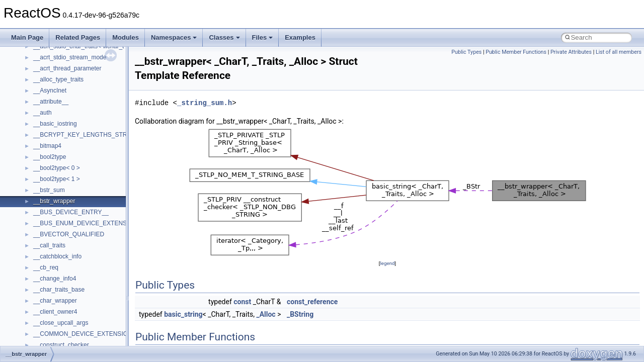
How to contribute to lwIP (51, 74)
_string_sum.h (205, 103)
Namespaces (174, 37)
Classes (224, 37)
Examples (300, 37)
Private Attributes (571, 52)
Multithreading (36, 151)
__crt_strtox (49, 295)
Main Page (27, 37)
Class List (38, 262)
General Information (44, 196)
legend (387, 263)
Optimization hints (41, 162)
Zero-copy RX (36, 129)
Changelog (32, 63)
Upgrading (31, 52)
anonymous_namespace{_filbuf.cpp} (82, 317)
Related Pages (78, 37)
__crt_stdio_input (56, 273)
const (242, 302)
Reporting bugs (37, 118)
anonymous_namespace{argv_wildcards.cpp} (94, 328)
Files (263, 37)
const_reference (312, 302)
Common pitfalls (39, 96)
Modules (126, 37)
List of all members (619, 52)
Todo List (29, 207)
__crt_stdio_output (58, 284)
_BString (300, 314)
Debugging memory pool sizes (58, 107)
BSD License (34, 185)
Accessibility (50, 306)
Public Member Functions (516, 52)
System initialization (44, 140)
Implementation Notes (47, 173)
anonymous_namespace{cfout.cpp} (80, 339)
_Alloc (266, 314)
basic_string (183, 314)
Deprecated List (38, 218)
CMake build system (44, 85)
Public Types (466, 52)
